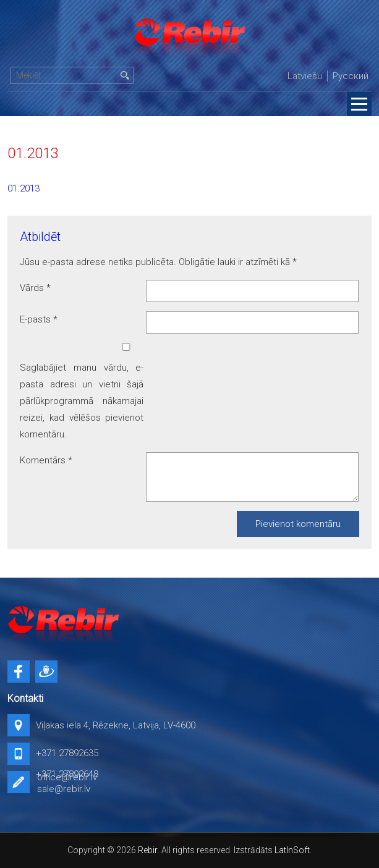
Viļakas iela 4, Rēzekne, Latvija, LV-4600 (116, 725)
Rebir (148, 850)
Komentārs (46, 460)
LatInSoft (292, 850)
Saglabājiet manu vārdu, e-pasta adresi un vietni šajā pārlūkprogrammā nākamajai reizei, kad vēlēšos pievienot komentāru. (82, 401)
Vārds (35, 288)
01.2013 (23, 188)
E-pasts (39, 319)
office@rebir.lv (67, 777)
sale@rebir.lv (64, 789)
